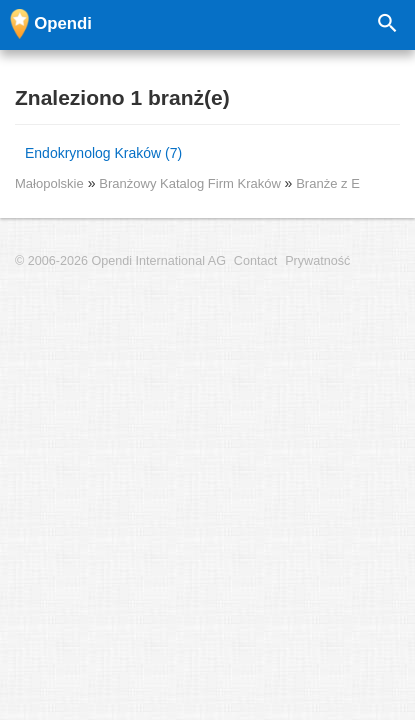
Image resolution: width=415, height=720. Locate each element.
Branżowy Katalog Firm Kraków (191, 183)
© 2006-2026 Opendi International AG (120, 261)
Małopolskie (49, 183)
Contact (255, 261)
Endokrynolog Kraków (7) (103, 153)
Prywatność (317, 261)
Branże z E (328, 183)
